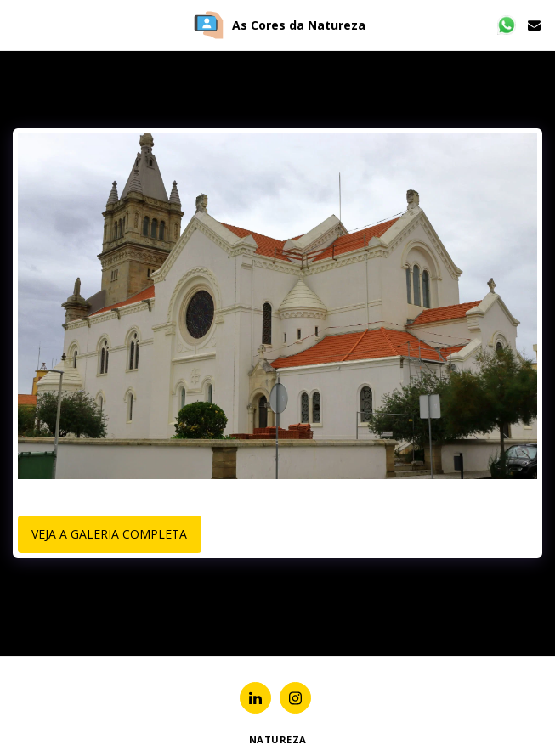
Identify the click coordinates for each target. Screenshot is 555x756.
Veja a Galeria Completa (109, 534)
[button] (19, 24)
